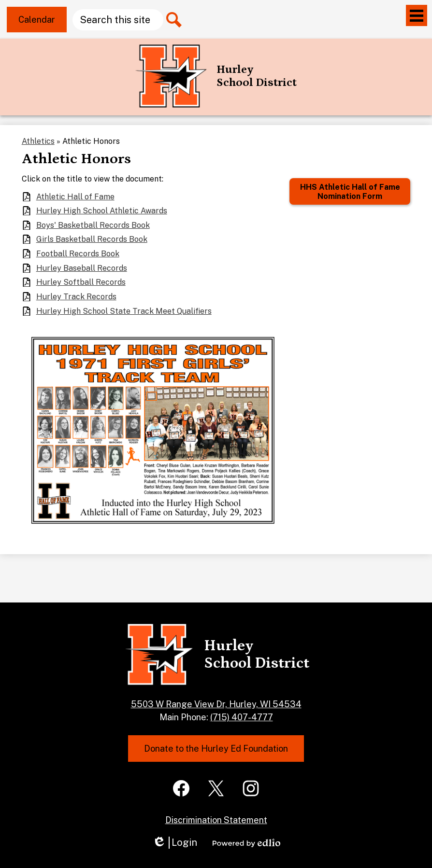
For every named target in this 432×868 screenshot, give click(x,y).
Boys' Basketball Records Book (93, 225)
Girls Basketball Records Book (92, 239)
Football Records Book (78, 254)
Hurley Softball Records (81, 282)
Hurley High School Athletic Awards (102, 211)
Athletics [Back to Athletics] (38, 141)
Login (175, 843)
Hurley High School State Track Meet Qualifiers (124, 311)
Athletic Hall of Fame (75, 197)
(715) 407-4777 (242, 717)
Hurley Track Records (76, 297)
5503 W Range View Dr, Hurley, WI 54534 (216, 704)
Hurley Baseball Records (82, 268)
